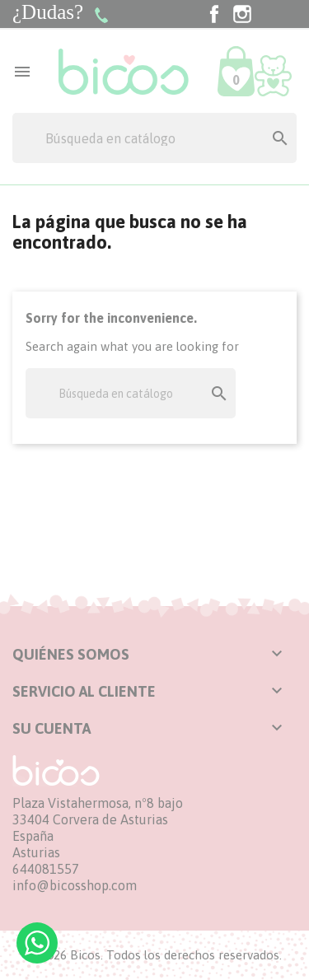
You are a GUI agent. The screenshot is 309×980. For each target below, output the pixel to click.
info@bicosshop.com (75, 885)
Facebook (214, 14)
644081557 (46, 869)
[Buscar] (154, 138)
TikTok (270, 14)
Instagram (242, 14)
